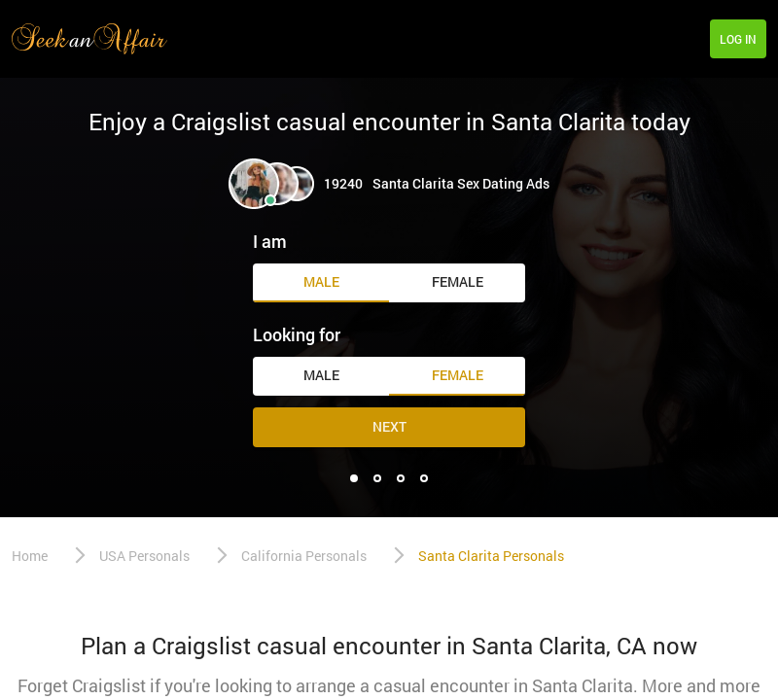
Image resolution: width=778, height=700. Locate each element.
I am (270, 241)
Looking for (297, 334)
